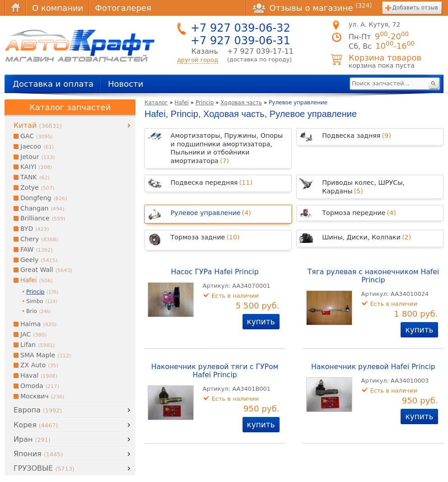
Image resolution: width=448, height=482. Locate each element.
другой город (198, 60)
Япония (38, 454)
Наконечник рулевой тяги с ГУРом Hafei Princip (215, 371)
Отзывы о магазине (312, 8)
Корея (36, 425)
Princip (205, 103)
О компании (58, 8)
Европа (38, 410)
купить (261, 322)
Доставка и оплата (53, 84)
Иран (32, 439)
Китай (38, 125)
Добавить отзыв (415, 8)
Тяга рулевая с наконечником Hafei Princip (373, 276)
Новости (126, 84)
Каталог (156, 103)
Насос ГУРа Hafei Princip (215, 272)
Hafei (182, 103)
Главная (15, 8)
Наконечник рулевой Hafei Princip (373, 367)
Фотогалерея (123, 8)
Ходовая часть (241, 103)
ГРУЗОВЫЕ (44, 468)
